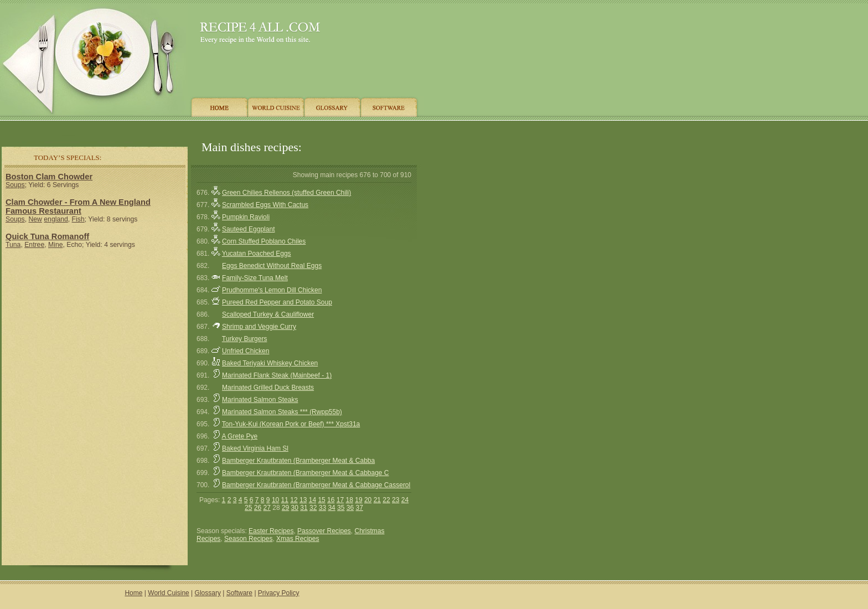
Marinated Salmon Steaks (260, 400)
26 (258, 508)
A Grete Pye (239, 436)
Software (239, 593)
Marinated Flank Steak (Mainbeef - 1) (277, 375)
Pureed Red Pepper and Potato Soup (277, 302)
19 (358, 500)
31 (304, 508)
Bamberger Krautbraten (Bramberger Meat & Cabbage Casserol (316, 485)
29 (285, 508)
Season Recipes (248, 539)
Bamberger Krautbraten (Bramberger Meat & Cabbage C (305, 473)
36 (350, 508)
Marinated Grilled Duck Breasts (268, 388)
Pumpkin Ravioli (246, 217)
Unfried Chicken (246, 351)
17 (340, 500)
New (35, 219)
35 (341, 508)
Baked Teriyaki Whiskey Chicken (270, 363)
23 (396, 500)
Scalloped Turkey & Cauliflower (268, 314)
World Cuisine (168, 593)
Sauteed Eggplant (248, 229)
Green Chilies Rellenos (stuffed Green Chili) (286, 193)
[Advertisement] (210, 129)
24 (405, 500)
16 (331, 500)
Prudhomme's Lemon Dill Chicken (272, 290)
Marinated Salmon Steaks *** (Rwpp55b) (282, 412)
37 (360, 508)
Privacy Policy (279, 593)
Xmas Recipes (298, 539)
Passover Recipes (324, 531)
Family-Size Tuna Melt (255, 278)
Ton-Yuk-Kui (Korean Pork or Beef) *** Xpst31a (291, 424)
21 (377, 500)
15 (321, 500)
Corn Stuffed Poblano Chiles (264, 241)
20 (368, 500)
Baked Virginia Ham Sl (255, 448)
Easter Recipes (271, 531)
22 (386, 500)
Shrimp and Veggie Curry (259, 327)
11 (285, 500)
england (56, 219)
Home (133, 593)
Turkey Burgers (245, 339)
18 (350, 500)
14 (312, 500)
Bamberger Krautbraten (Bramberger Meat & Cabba (298, 461)
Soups (15, 185)
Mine (55, 245)
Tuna (13, 245)
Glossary (208, 593)
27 (267, 508)
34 (331, 508)
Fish (78, 219)
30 (295, 508)
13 (303, 500)
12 (294, 500)
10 (275, 500)
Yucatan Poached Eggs (257, 254)
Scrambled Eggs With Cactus (265, 205)
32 (313, 508)
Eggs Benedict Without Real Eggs (272, 266)
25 (248, 508)
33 (322, 508)
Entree (34, 245)
